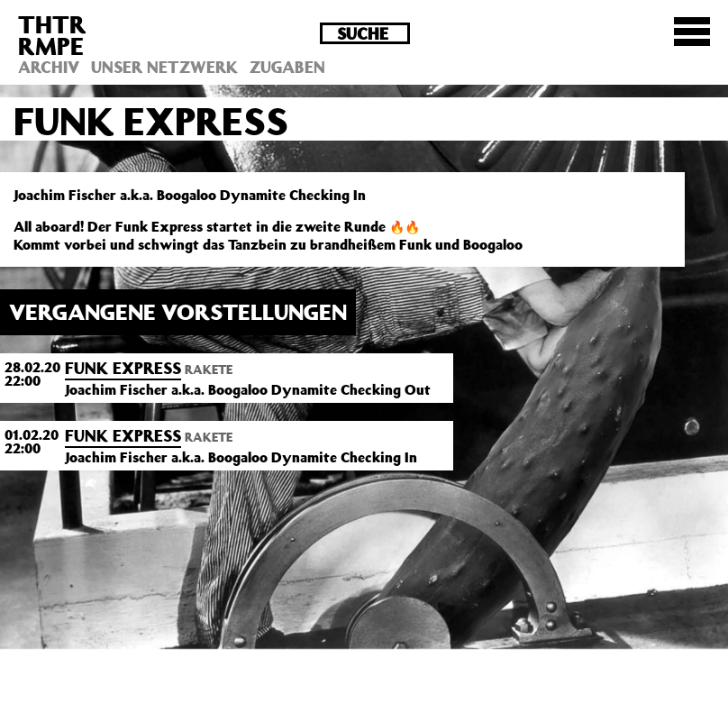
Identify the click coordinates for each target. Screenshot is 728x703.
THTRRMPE (52, 35)
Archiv (49, 67)
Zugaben (287, 67)
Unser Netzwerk (164, 67)
